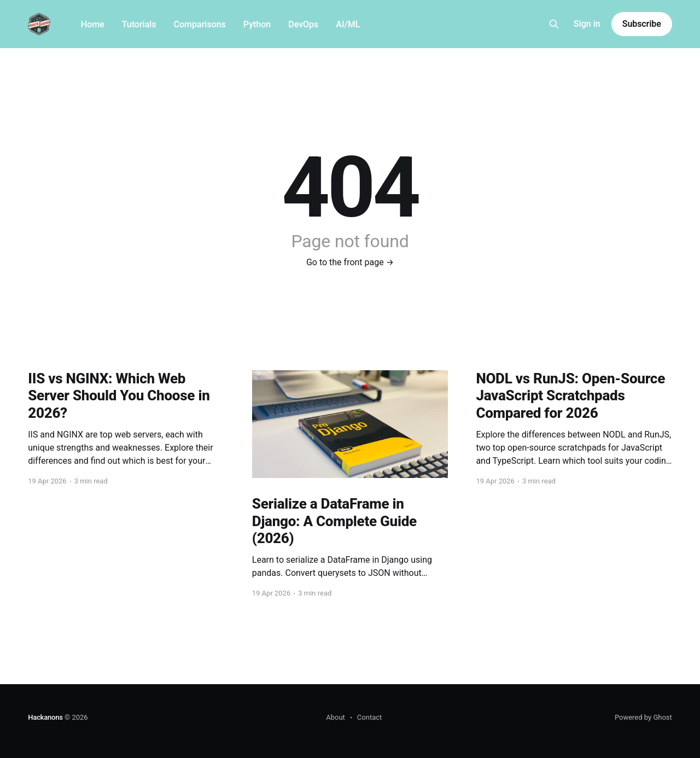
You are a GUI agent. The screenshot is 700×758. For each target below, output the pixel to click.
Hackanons (45, 717)
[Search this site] (554, 24)
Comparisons (200, 24)
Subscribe (642, 24)
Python (257, 24)
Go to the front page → (350, 262)
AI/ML (348, 24)
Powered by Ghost (643, 717)
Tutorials (139, 24)
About (336, 717)
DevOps (303, 24)
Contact (369, 717)
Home (93, 24)
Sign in (587, 24)
